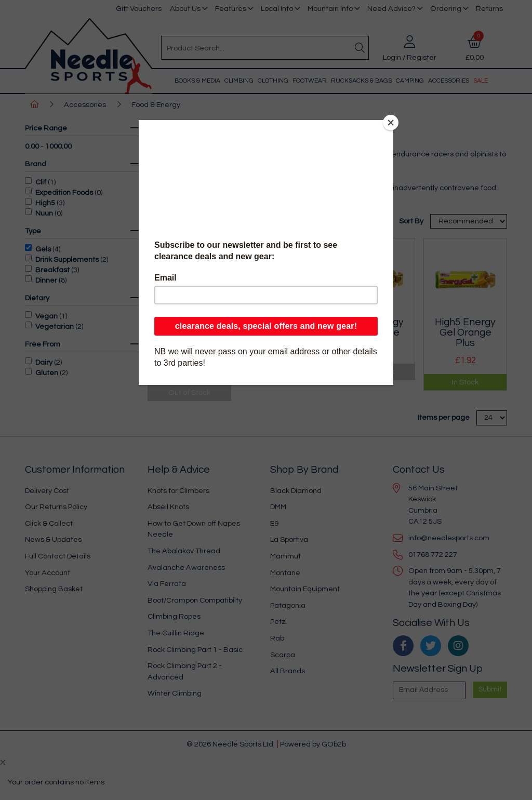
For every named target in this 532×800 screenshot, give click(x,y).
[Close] (391, 123)
